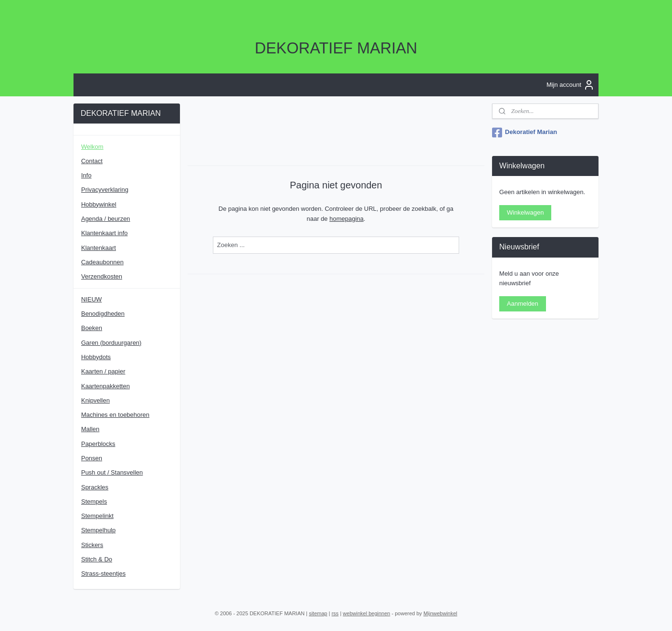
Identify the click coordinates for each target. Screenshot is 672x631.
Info (86, 175)
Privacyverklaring (105, 190)
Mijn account (571, 85)
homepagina (346, 218)
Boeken (92, 328)
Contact (92, 161)
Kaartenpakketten (105, 386)
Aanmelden (523, 304)
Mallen (90, 429)
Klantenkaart (99, 248)
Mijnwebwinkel (440, 613)
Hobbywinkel (99, 204)
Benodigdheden (103, 314)
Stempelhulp (98, 530)
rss (335, 613)
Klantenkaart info (105, 233)
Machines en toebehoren (115, 415)
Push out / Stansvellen (112, 472)
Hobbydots (96, 357)
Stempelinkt (97, 516)
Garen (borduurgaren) (111, 343)
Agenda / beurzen (106, 219)
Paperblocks (98, 444)
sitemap (318, 613)
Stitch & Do (97, 559)
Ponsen (92, 458)
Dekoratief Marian (525, 133)
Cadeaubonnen (102, 262)
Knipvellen (95, 400)
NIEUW (91, 299)
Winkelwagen (525, 212)
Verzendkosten (102, 276)
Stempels (94, 502)
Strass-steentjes (103, 574)
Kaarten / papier (103, 371)
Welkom (92, 147)
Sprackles (95, 487)
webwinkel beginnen (366, 613)
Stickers (92, 545)
